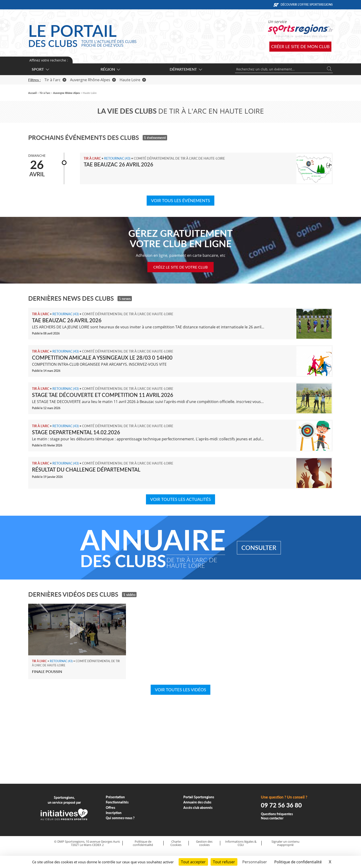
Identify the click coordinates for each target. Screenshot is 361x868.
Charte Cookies (176, 843)
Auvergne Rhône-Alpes (93, 80)
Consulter (259, 548)
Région (110, 69)
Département (186, 69)
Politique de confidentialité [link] (298, 862)
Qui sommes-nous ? (120, 818)
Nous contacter (272, 818)
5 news (125, 298)
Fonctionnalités (117, 802)
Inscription (114, 813)
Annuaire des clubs (197, 802)
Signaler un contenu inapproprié (285, 843)
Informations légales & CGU (241, 843)
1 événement (155, 137)
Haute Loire (133, 80)
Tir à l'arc (55, 80)
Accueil (32, 93)
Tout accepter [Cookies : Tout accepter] (193, 862)
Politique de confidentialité (143, 843)
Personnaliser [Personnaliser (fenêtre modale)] (255, 862)
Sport (40, 69)
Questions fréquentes (277, 814)
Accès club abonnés (198, 808)
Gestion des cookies (204, 843)
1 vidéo (129, 594)
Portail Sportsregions (199, 797)
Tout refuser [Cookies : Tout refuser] (224, 862)
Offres (110, 808)
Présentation (115, 797)
